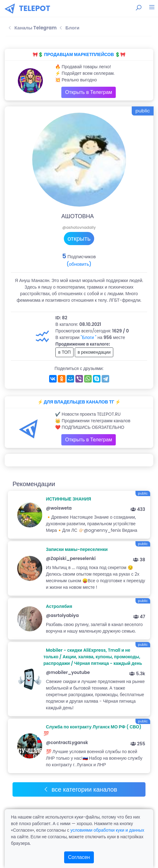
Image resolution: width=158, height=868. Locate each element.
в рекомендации (94, 352)
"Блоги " (89, 337)
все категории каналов (80, 789)
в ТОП (64, 352)
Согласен (79, 857)
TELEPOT (35, 8)
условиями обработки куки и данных (107, 830)
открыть (79, 239)
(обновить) (79, 264)
